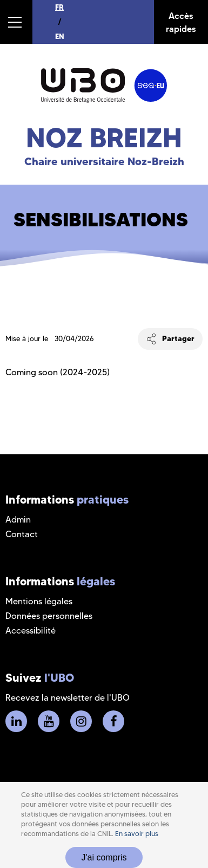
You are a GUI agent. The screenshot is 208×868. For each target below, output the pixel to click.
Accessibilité (31, 631)
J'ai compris (104, 857)
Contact (22, 534)
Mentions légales (39, 601)
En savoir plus (137, 834)
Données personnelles (49, 616)
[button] (16, 22)
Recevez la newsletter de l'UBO (68, 698)
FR (59, 7)
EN (60, 36)
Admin (18, 520)
